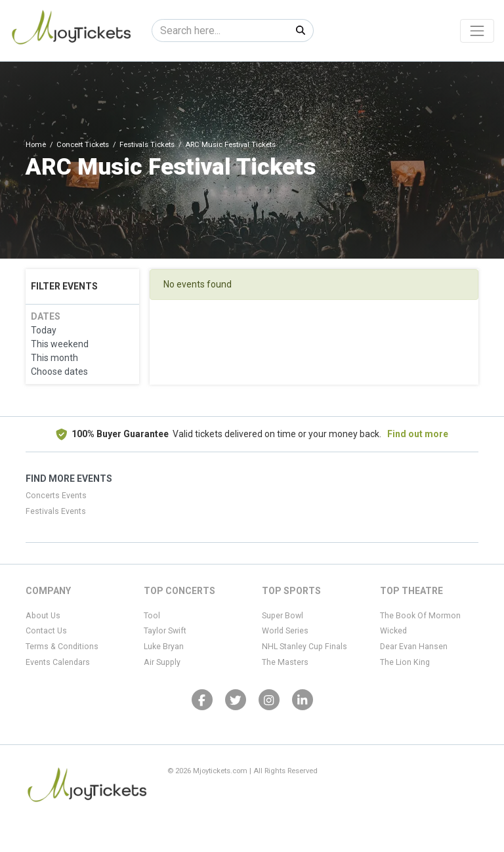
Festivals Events (56, 511)
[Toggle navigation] (477, 31)
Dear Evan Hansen (414, 647)
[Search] (220, 31)
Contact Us (46, 631)
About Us (43, 616)
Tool (152, 616)
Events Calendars (58, 662)
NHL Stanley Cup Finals (304, 647)
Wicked (393, 631)
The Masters (285, 662)
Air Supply (162, 662)
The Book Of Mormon (420, 616)
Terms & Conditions (62, 647)
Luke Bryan (164, 647)
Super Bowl (283, 616)
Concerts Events (56, 496)
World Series (285, 631)
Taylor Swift (165, 631)
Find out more (418, 434)
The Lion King (405, 662)
